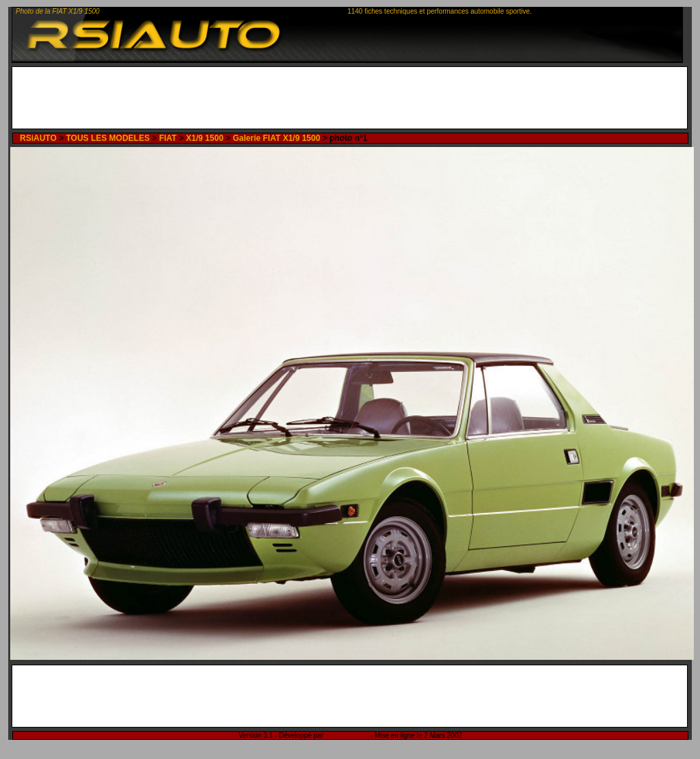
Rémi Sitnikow (347, 735)
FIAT (168, 138)
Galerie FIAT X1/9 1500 (277, 138)
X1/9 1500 (205, 138)
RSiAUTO (38, 138)
